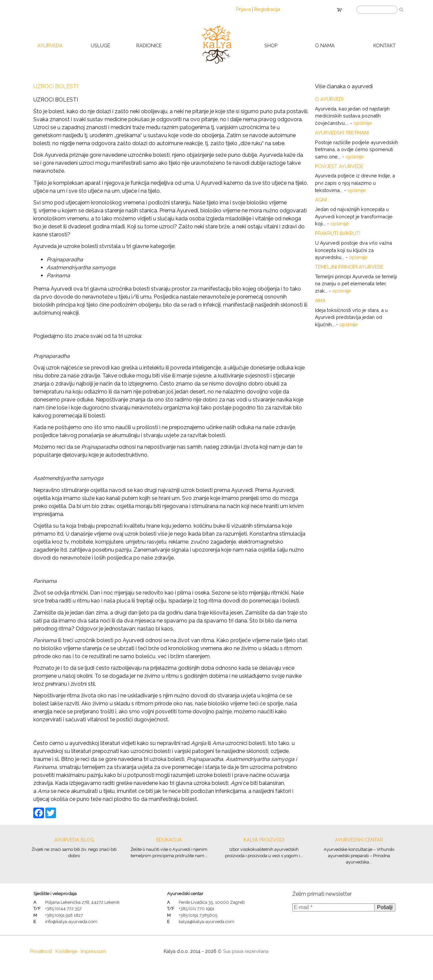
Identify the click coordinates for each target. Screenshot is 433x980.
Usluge (100, 45)
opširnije (363, 123)
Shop (271, 45)
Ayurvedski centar (359, 840)
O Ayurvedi (329, 99)
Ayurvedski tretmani (342, 133)
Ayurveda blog (74, 840)
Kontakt (384, 45)
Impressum (93, 951)
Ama (320, 300)
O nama (325, 45)
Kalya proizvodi (264, 840)
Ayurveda (50, 45)
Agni (321, 200)
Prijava (243, 9)
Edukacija (169, 840)
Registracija (267, 9)
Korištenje (66, 951)
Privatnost (41, 951)
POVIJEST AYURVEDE (339, 166)
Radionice (149, 45)
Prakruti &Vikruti (338, 233)
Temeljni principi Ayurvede (349, 267)
